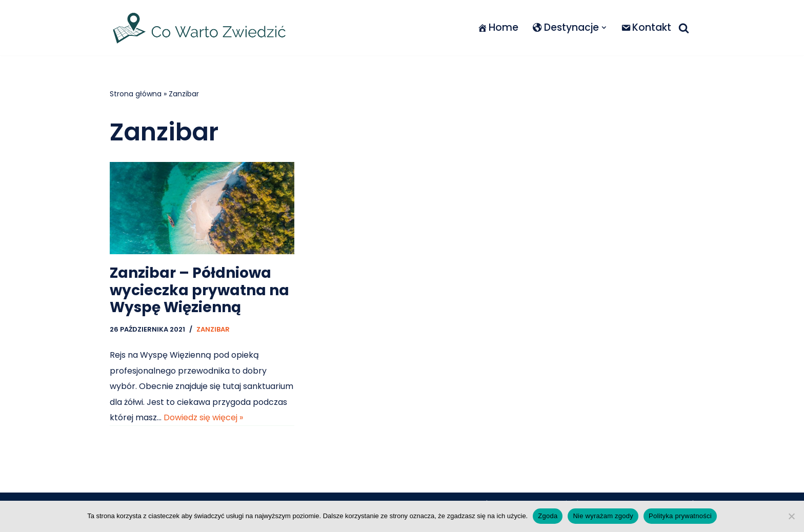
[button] (604, 28)
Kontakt (646, 27)
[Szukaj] (684, 28)
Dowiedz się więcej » (203, 417)
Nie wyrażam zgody (603, 516)
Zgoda (548, 516)
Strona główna (136, 94)
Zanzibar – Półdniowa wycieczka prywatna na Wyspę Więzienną (199, 290)
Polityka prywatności (680, 516)
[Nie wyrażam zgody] (791, 516)
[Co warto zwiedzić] (199, 28)
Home (498, 27)
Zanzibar (213, 329)
